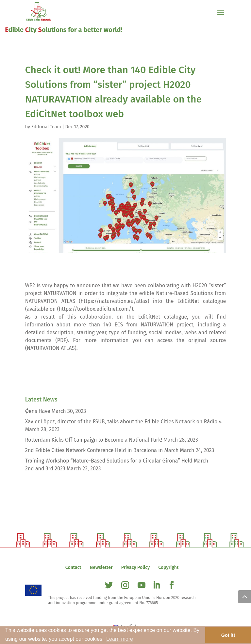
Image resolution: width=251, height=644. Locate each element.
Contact (73, 567)
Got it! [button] (228, 635)
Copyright (168, 567)
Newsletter (101, 567)
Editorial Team (46, 127)
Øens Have (38, 411)
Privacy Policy (135, 567)
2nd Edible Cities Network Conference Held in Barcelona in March (102, 450)
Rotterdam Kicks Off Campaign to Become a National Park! (94, 440)
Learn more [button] (120, 639)
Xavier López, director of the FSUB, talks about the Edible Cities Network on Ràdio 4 (123, 422)
